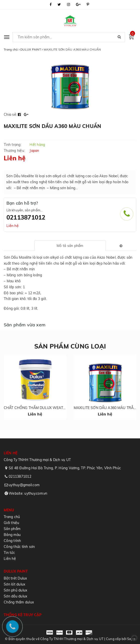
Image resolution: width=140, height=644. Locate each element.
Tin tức (9, 553)
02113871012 (26, 217)
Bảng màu (12, 535)
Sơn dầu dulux (15, 596)
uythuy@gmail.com (24, 485)
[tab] (70, 246)
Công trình (12, 541)
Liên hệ (13, 226)
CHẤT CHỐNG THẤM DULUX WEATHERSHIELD (43, 408)
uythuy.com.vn (36, 493)
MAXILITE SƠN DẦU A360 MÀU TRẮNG (106, 408)
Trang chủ (12, 517)
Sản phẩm (12, 529)
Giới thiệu (12, 523)
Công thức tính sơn (19, 547)
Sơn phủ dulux (15, 590)
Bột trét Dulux (15, 578)
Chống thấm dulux (19, 602)
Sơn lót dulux (14, 584)
